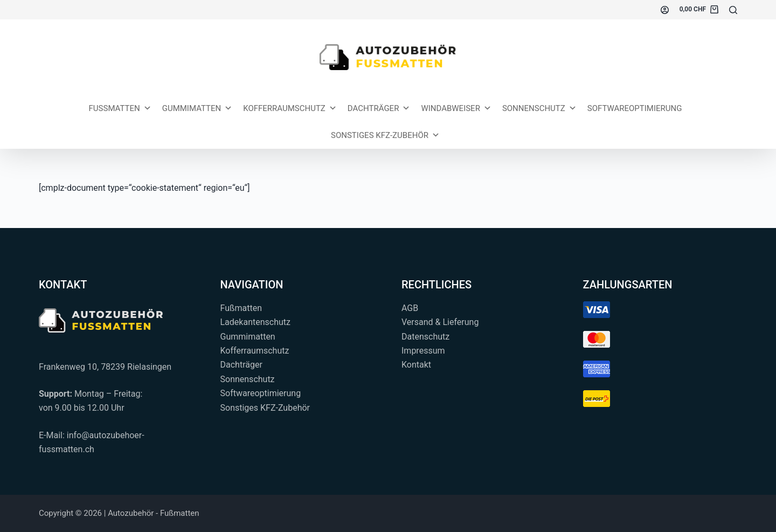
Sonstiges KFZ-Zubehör (385, 135)
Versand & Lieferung (440, 322)
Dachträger (379, 108)
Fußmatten (241, 308)
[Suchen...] (733, 10)
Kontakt (416, 365)
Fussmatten (120, 108)
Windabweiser (456, 108)
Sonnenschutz (539, 108)
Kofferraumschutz (290, 108)
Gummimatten (198, 108)
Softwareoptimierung (635, 108)
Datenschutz (425, 337)
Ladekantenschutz (255, 322)
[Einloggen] (665, 10)
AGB (410, 308)
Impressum (423, 351)
